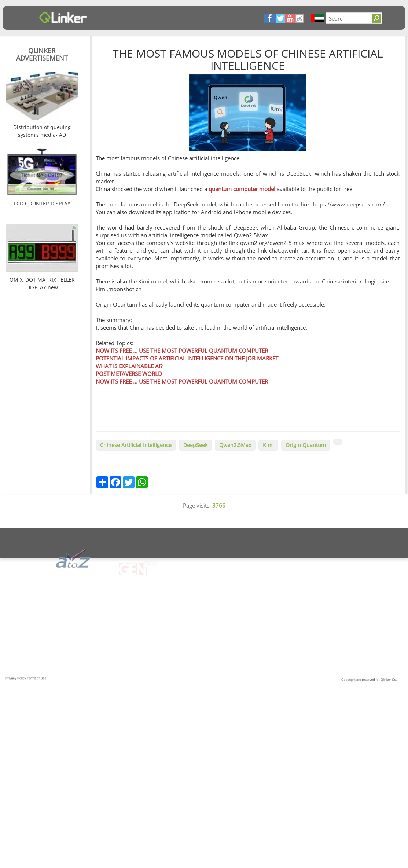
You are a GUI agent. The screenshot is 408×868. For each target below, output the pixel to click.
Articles (115, 18)
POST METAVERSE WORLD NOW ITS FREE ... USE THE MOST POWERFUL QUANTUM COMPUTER (182, 378)
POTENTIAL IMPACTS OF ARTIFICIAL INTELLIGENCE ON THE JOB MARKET (187, 358)
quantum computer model (242, 189)
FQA (190, 18)
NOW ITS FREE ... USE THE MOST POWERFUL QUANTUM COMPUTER (182, 351)
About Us (141, 18)
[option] (42, 106)
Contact (241, 18)
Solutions (213, 18)
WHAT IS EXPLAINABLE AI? (129, 366)
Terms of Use (37, 682)
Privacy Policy (16, 682)
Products (168, 18)
